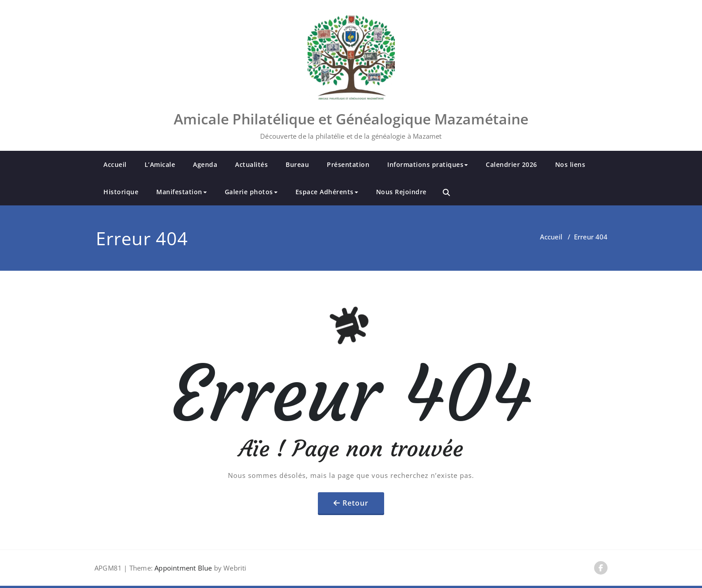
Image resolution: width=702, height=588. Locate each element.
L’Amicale (160, 164)
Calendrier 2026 (512, 164)
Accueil (115, 164)
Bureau (297, 164)
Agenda (205, 164)
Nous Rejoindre (401, 192)
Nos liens (570, 164)
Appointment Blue (182, 568)
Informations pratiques (428, 164)
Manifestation (182, 192)
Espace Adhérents (327, 192)
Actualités (251, 164)
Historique (121, 192)
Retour (355, 503)
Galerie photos (251, 192)
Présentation (348, 164)
